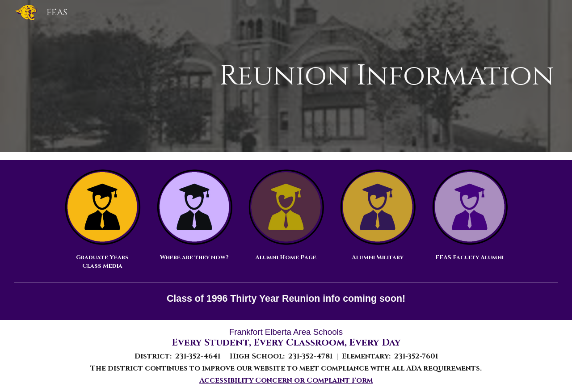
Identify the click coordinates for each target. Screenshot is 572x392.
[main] (332, 76)
